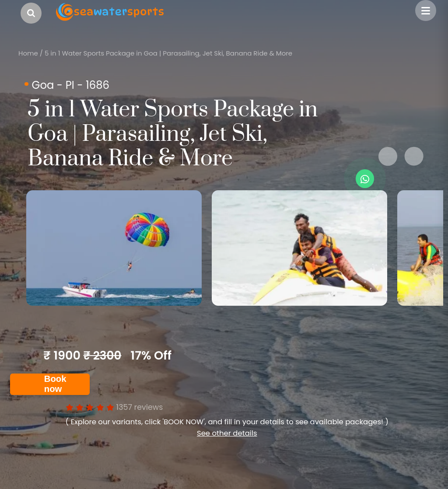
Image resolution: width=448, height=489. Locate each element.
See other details (227, 433)
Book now (55, 384)
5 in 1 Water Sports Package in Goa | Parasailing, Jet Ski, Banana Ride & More (168, 53)
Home (28, 53)
